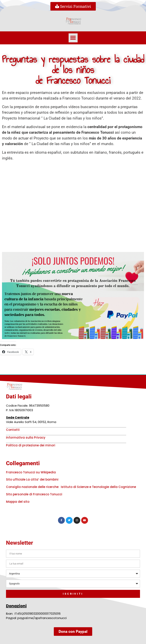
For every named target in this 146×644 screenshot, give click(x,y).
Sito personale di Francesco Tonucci (34, 494)
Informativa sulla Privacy (26, 437)
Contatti (13, 430)
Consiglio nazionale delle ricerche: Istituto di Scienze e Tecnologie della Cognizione (71, 487)
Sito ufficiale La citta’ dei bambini (32, 479)
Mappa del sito (18, 502)
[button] (73, 38)
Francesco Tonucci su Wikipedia (31, 472)
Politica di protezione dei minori (31, 445)
